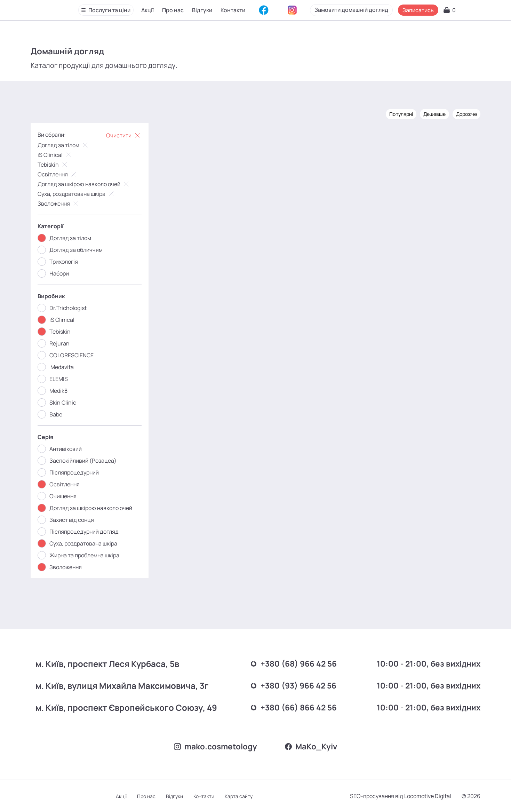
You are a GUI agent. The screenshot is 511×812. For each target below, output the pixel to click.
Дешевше (434, 114)
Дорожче (466, 114)
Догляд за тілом (63, 145)
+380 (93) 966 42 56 (291, 685)
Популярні (401, 114)
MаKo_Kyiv (314, 746)
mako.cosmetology (214, 746)
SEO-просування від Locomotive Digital (401, 796)
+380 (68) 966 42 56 (291, 663)
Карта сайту (239, 796)
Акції (147, 10)
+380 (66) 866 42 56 (291, 707)
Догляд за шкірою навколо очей (84, 184)
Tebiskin (53, 165)
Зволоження (59, 204)
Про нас (173, 10)
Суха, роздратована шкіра (77, 194)
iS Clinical (55, 155)
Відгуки (202, 10)
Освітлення (58, 174)
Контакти (233, 10)
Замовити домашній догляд (396, 10)
